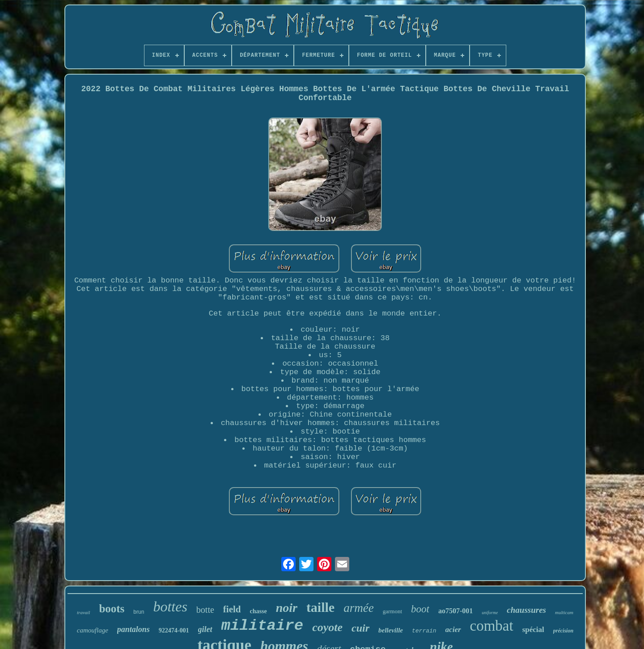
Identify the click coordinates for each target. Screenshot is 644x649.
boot (420, 609)
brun (139, 612)
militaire (263, 626)
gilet (205, 629)
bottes (170, 607)
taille (320, 607)
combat (492, 626)
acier (453, 630)
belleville (391, 630)
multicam (564, 612)
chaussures (526, 610)
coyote (327, 627)
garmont (392, 611)
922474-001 (174, 630)
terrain (424, 631)
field (232, 609)
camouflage (93, 630)
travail (83, 612)
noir (287, 608)
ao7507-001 (455, 611)
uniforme (490, 613)
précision (563, 631)
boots (112, 609)
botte (205, 610)
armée (358, 608)
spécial (533, 630)
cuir (360, 628)
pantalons (133, 629)
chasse (258, 611)
